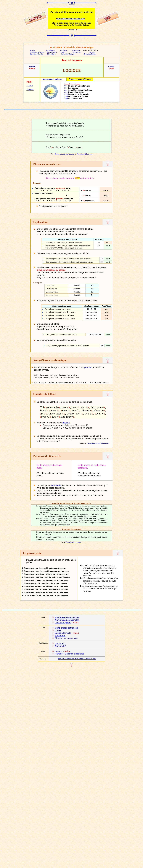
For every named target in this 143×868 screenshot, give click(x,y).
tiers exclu (56, 485)
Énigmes (30, 90)
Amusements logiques (52, 79)
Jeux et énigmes (63, 622)
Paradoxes (60, 635)
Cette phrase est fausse (64, 154)
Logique (30, 86)
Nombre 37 (60, 646)
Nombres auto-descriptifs (67, 620)
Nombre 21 (60, 643)
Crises (58, 630)
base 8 (66, 423)
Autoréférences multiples (67, 617)
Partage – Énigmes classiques (70, 654)
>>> (66, 86)
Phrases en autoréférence (80, 79)
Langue (59, 651)
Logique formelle (63, 633)
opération (87, 367)
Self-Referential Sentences (98, 443)
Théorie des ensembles (66, 638)
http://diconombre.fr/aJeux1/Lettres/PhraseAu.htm (77, 659)
